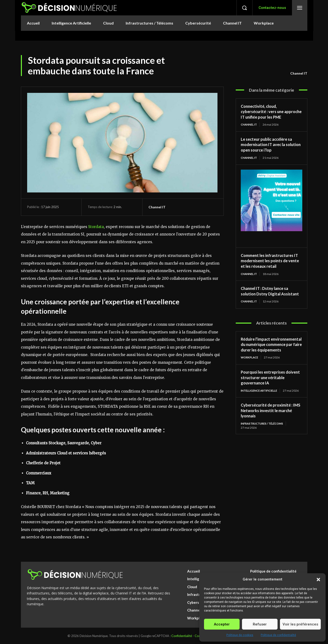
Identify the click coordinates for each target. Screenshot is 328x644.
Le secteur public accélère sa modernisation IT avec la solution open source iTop (269, 150)
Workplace (250, 374)
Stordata (96, 227)
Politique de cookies (240, 635)
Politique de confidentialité (278, 635)
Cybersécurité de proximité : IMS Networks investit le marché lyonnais (268, 431)
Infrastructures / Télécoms (264, 444)
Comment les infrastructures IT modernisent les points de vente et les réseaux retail (269, 266)
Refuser (260, 624)
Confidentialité (182, 636)
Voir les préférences (300, 624)
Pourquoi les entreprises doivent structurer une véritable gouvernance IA (266, 394)
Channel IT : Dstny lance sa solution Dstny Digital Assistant (267, 300)
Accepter (222, 624)
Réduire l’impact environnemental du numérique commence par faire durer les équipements (271, 359)
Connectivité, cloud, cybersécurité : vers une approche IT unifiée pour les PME (268, 114)
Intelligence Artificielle (261, 407)
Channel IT (299, 73)
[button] (318, 580)
